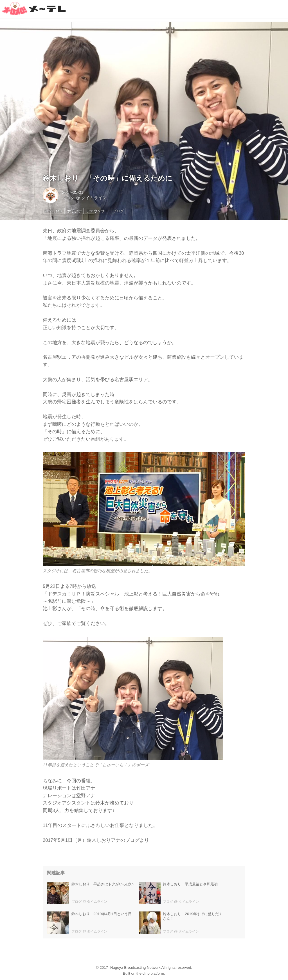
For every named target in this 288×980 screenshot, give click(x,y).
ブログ (68, 198)
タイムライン (94, 198)
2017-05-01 (73, 192)
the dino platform (150, 973)
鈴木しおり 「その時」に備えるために (108, 178)
